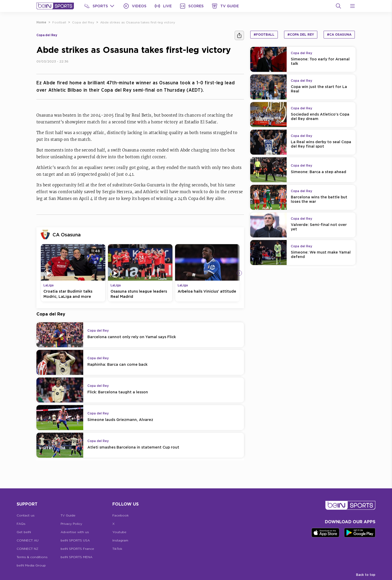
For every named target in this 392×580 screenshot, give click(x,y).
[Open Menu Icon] (352, 6)
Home (41, 22)
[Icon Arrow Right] (239, 273)
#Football (264, 34)
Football (59, 22)
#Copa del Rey (301, 34)
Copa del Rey (83, 22)
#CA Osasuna (339, 34)
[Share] (239, 35)
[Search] (338, 6)
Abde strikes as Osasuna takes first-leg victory (138, 22)
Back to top (366, 575)
